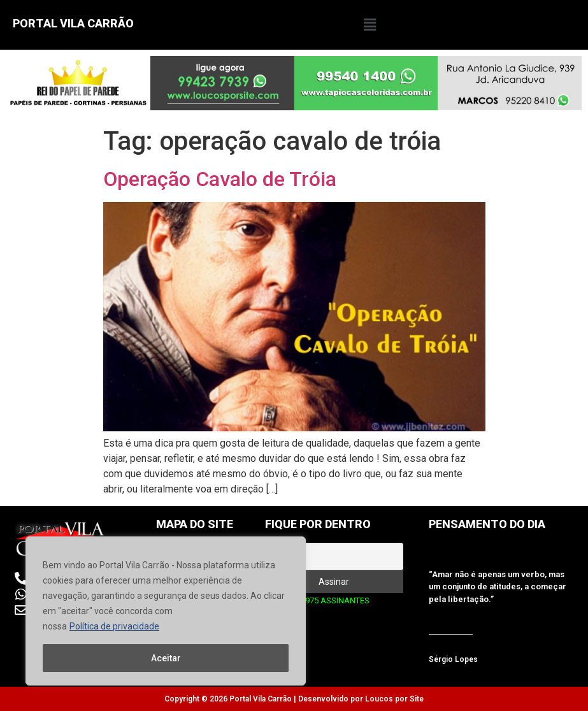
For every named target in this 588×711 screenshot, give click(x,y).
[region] (166, 611)
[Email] (334, 557)
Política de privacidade (114, 626)
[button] (369, 25)
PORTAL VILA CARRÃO (73, 23)
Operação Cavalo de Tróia (220, 179)
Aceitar (166, 658)
